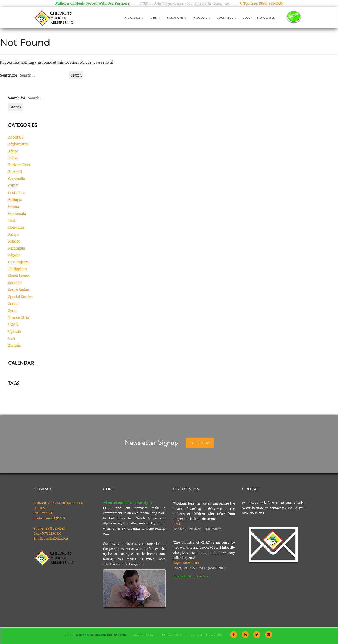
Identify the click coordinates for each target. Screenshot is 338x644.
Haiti (12, 220)
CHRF (155, 18)
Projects (202, 18)
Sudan (13, 304)
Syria (12, 311)
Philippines (18, 269)
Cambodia (17, 179)
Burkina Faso (19, 165)
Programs (134, 18)
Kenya (13, 234)
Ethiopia (15, 200)
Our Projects (18, 262)
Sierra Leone (19, 276)
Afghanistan (18, 144)
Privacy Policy (172, 635)
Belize (13, 158)
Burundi (15, 172)
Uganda (14, 331)
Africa (13, 151)
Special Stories (20, 297)
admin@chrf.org (56, 539)
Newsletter (266, 18)
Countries (226, 18)
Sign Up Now (200, 443)
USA (12, 338)
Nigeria (14, 255)
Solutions (177, 18)
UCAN (13, 325)
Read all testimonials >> (191, 576)
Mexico (14, 241)
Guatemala (17, 214)
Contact (196, 635)
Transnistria (19, 318)
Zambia (14, 345)
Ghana (14, 207)
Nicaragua (17, 248)
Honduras (16, 227)
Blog (247, 18)
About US (16, 137)
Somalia (15, 283)
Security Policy (143, 635)
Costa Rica (17, 193)
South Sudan (19, 290)
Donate (216, 635)
